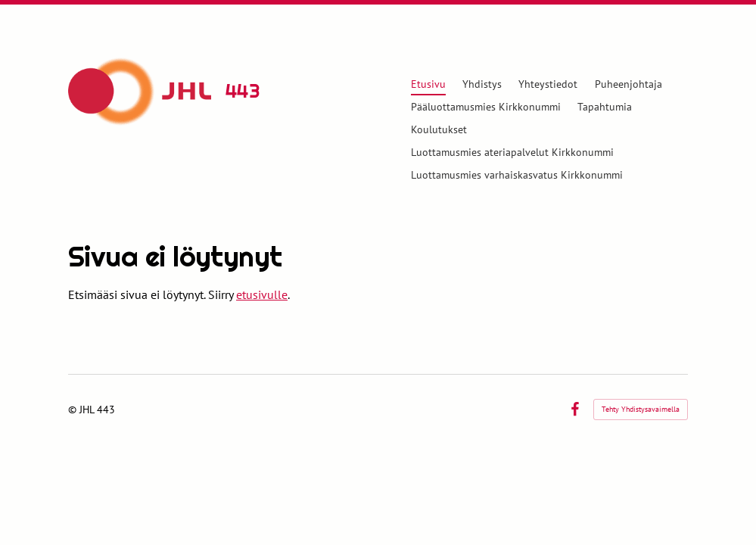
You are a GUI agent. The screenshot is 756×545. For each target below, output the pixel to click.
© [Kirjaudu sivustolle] (74, 410)
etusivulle (262, 294)
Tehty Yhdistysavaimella (641, 409)
